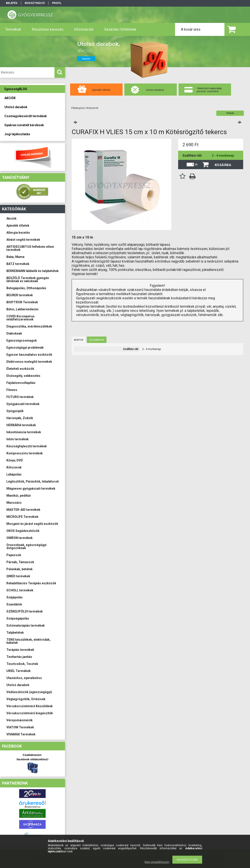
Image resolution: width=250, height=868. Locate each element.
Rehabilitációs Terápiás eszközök (31, 583)
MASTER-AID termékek (23, 510)
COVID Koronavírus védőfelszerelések (21, 318)
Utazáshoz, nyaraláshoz (24, 678)
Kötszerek (14, 467)
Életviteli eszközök (20, 369)
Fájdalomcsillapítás (21, 383)
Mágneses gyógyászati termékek (31, 489)
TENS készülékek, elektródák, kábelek (28, 641)
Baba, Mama (15, 257)
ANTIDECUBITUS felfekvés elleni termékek (30, 248)
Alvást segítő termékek (23, 240)
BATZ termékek (18, 264)
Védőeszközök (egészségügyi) (29, 692)
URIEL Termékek (19, 671)
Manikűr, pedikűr (19, 496)
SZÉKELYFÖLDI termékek (25, 611)
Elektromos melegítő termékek (29, 362)
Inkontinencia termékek (24, 432)
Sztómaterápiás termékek (26, 626)
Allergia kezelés (18, 233)
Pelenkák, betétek (20, 569)
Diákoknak (14, 333)
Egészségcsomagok (22, 341)
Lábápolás (14, 474)
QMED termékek (18, 576)
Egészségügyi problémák (25, 348)
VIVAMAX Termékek (21, 734)
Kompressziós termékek (25, 453)
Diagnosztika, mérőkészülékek (29, 326)
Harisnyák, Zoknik (20, 418)
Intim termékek (18, 439)
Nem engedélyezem (157, 862)
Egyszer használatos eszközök (29, 355)
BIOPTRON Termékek (22, 302)
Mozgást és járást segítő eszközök (32, 524)
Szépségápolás (18, 618)
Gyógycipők (15, 411)
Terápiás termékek (20, 650)
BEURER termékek (20, 295)
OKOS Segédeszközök (23, 531)
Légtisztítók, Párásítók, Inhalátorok (33, 481)
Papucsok (14, 555)
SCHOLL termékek (20, 590)
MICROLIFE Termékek (22, 517)
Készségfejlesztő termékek (27, 446)
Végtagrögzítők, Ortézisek (26, 699)
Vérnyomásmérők (20, 720)
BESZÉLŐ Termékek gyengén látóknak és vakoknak (28, 279)
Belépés (12, 3)
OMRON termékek (20, 538)
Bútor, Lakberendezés (22, 309)
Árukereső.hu (33, 807)
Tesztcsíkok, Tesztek (22, 664)
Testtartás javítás (19, 657)
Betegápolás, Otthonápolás (26, 288)
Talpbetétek (15, 633)
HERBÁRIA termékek (21, 425)
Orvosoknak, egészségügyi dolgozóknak (26, 546)
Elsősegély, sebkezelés (23, 376)
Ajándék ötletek (18, 226)
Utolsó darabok (18, 685)
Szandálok (14, 604)
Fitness (12, 390)
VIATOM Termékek (20, 727)
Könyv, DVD (15, 460)
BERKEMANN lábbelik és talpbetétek (33, 271)
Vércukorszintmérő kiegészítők (30, 713)
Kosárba (223, 165)
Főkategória (78, 108)
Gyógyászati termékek (23, 404)
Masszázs (14, 503)
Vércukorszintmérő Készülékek (30, 706)
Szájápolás (15, 597)
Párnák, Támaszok (20, 562)
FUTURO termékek (20, 397)
